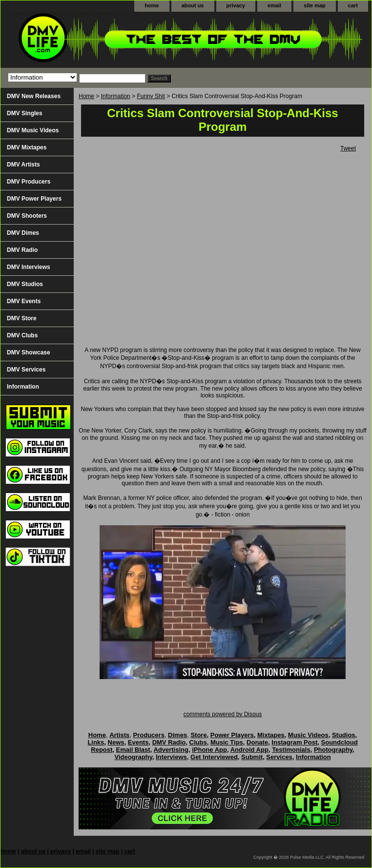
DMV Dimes (23, 233)
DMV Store (22, 318)
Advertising (171, 750)
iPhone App (209, 750)
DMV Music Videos (33, 130)
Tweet (348, 148)
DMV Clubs (22, 335)
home (152, 5)
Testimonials (291, 750)
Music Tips (227, 742)
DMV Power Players (34, 199)
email (274, 5)
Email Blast (133, 750)
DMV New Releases (34, 96)
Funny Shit (151, 96)
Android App (249, 750)
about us (193, 5)
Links (96, 742)
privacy (236, 5)
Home (86, 96)
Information (116, 96)
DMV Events (24, 301)
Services (279, 757)
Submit (252, 757)
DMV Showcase (29, 352)
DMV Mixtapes (27, 147)
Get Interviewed (214, 757)
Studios (344, 735)
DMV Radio (22, 250)
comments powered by (223, 714)
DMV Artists (23, 165)
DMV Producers (29, 182)
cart (353, 5)
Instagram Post (294, 742)
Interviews (171, 757)
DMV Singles (25, 113)
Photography (333, 750)
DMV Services (26, 370)
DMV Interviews (29, 267)
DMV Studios (25, 284)
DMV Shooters (27, 216)
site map (315, 5)
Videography (133, 757)
